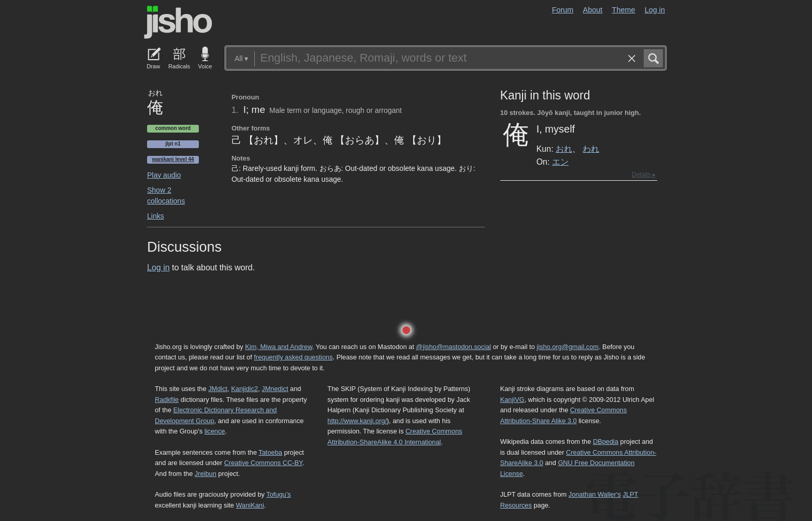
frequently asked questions (293, 357)
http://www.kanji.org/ (357, 421)
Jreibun (206, 474)
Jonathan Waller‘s (595, 494)
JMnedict (275, 389)
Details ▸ (644, 175)
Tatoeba (270, 452)
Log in (655, 10)
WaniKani (250, 505)
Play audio (164, 175)
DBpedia (606, 442)
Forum (563, 10)
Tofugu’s (278, 494)
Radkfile (167, 400)
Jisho (178, 22)
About (593, 10)
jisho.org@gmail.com (568, 347)
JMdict (218, 389)
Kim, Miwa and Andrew (278, 347)
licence (215, 431)
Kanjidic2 (244, 389)
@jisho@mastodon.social (453, 347)
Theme (624, 10)
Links (156, 216)
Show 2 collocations (166, 196)
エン (560, 162)
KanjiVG (512, 400)
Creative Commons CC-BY (263, 463)
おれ (564, 149)
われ (591, 149)
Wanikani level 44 (173, 159)
